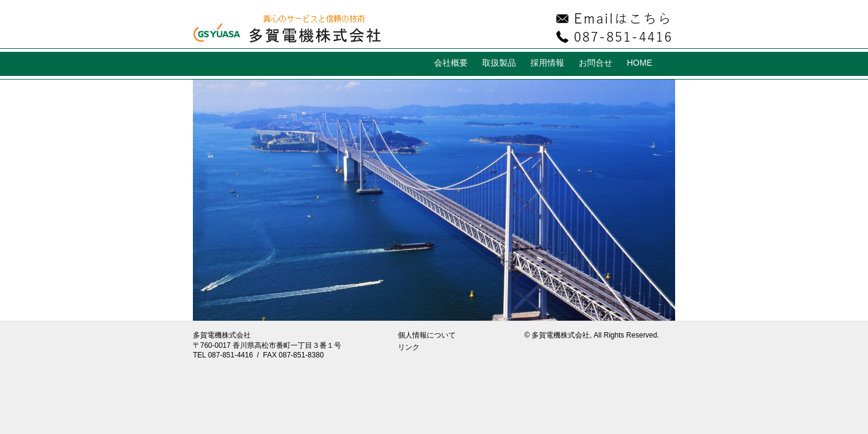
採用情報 (547, 63)
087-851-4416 (231, 355)
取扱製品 (499, 63)
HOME (640, 63)
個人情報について (427, 335)
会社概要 (451, 63)
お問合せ (596, 63)
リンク (409, 347)
